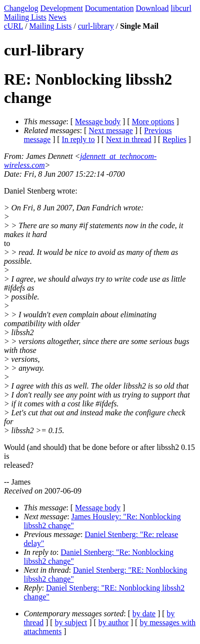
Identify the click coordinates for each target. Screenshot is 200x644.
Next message (111, 130)
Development (61, 8)
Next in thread (129, 139)
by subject (71, 622)
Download (152, 8)
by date (144, 614)
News (57, 17)
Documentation (110, 8)
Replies (174, 139)
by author (114, 622)
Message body (98, 122)
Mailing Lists (25, 17)
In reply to (78, 139)
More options (153, 122)
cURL (14, 26)
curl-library (96, 26)
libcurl (181, 8)
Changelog (21, 8)
